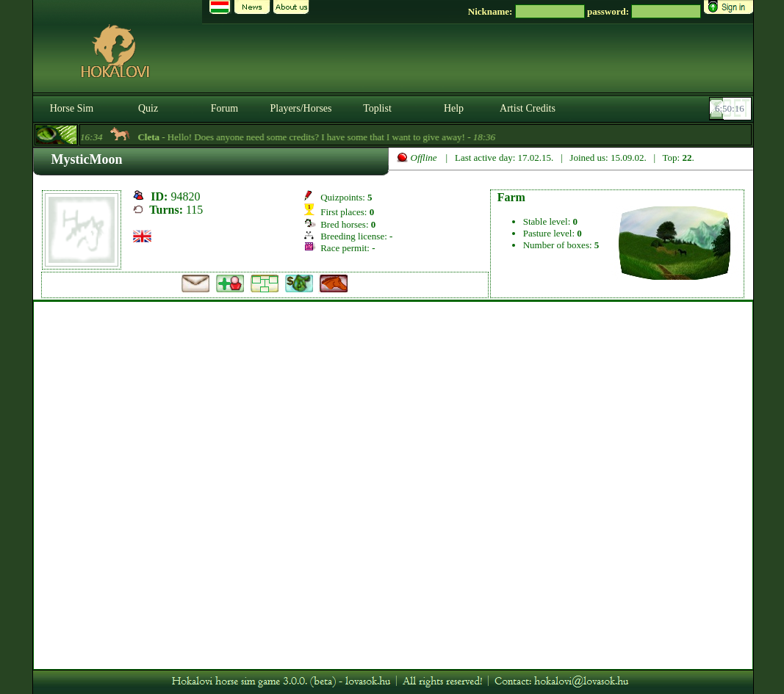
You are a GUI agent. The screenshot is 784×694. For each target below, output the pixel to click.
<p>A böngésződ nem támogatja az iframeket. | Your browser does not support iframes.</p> (393, 485)
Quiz (148, 108)
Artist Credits (528, 108)
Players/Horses (301, 108)
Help (454, 108)
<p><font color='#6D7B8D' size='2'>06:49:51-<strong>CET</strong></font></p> (732, 109)
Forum (224, 108)
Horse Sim (72, 108)
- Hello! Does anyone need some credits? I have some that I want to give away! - (321, 137)
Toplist (377, 108)
